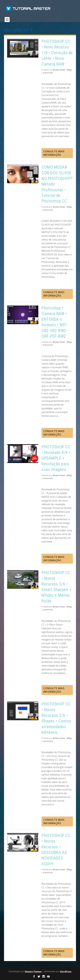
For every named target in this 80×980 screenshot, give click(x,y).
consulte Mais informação (54, 153)
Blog (69, 70)
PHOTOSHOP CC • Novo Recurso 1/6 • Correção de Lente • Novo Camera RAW (57, 53)
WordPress (66, 971)
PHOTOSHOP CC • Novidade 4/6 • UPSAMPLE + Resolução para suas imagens (56, 458)
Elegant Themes (33, 971)
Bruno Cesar (59, 70)
